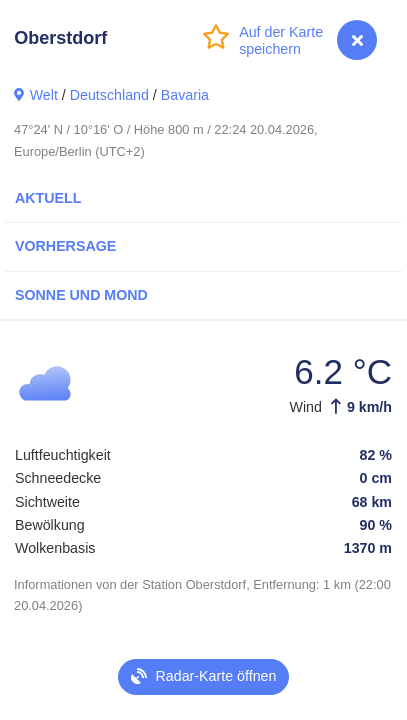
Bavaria (185, 95)
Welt (44, 95)
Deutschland (109, 95)
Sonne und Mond (81, 295)
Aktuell (48, 198)
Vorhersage (65, 246)
